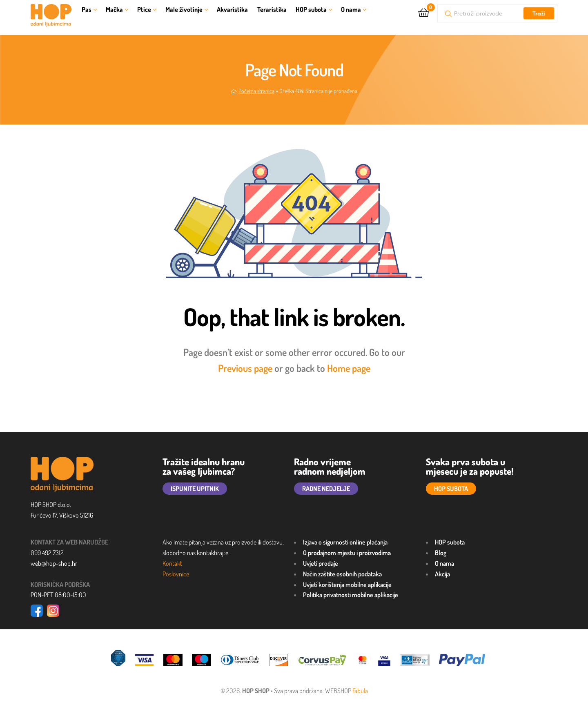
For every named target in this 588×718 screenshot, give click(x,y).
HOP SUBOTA (451, 489)
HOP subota (311, 9)
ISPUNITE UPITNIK (195, 489)
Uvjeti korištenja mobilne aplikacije (347, 585)
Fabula (360, 691)
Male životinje (184, 9)
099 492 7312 (47, 553)
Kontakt (172, 563)
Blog (441, 553)
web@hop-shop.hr (54, 563)
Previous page (245, 368)
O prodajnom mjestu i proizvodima (347, 553)
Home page (349, 368)
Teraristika (272, 9)
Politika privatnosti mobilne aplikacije (351, 595)
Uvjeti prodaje (321, 563)
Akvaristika (232, 9)
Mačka (114, 9)
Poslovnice (176, 574)
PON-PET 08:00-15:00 (58, 595)
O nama (351, 9)
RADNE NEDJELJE (326, 489)
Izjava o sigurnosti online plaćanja (345, 542)
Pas (87, 9)
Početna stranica (256, 91)
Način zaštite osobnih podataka (342, 574)
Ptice (144, 9)
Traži (539, 13)
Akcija (442, 574)
